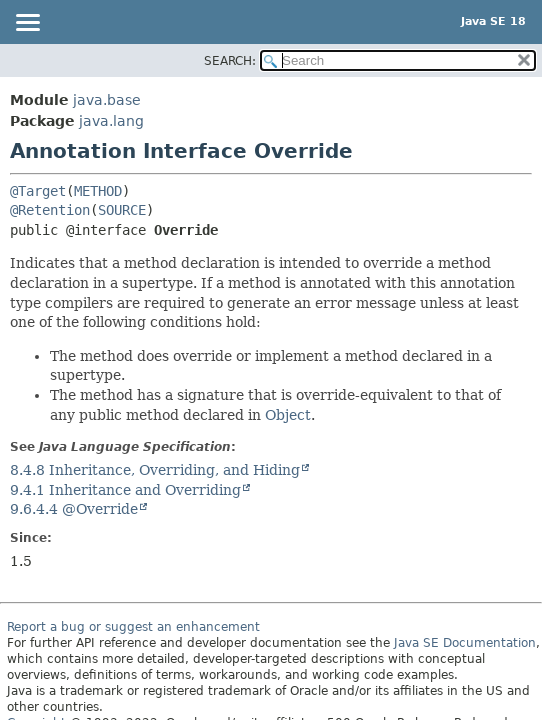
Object (288, 415)
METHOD (98, 191)
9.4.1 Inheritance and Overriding (125, 490)
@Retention (50, 210)
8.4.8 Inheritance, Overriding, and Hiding (155, 470)
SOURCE (122, 210)
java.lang (111, 121)
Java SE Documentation (465, 643)
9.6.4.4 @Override (74, 509)
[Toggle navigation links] (27, 24)
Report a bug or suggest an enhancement (133, 627)
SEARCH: (230, 61)
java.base (107, 100)
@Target (38, 191)
